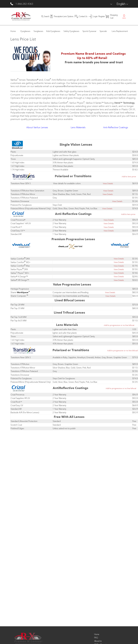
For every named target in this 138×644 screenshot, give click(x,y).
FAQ (96, 638)
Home (97, 634)
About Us (98, 641)
